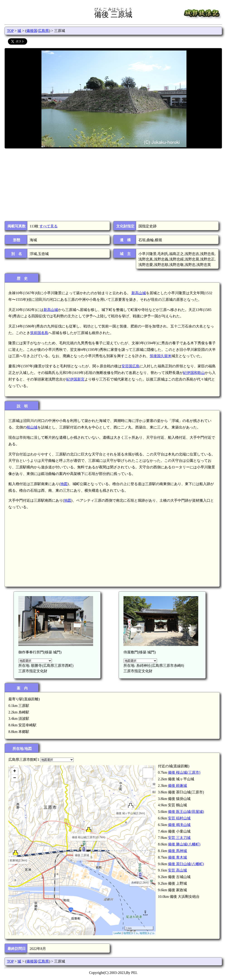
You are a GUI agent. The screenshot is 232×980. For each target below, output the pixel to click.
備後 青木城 (177, 857)
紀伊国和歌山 (194, 373)
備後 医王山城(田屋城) (186, 812)
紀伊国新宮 (75, 379)
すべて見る (48, 226)
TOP (10, 31)
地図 (64, 484)
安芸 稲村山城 (179, 818)
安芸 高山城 (177, 870)
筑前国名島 (39, 333)
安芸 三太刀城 (179, 838)
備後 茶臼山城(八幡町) (186, 864)
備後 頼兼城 (177, 786)
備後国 (32, 31)
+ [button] (15, 771)
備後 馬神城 (177, 851)
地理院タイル (131, 933)
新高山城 (139, 293)
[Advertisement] (113, 185)
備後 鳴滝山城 (179, 825)
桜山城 (32, 427)
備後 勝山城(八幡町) (184, 844)
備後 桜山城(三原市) (184, 772)
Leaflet (117, 933)
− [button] (15, 778)
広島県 (43, 31)
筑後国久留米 (161, 356)
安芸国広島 (130, 366)
